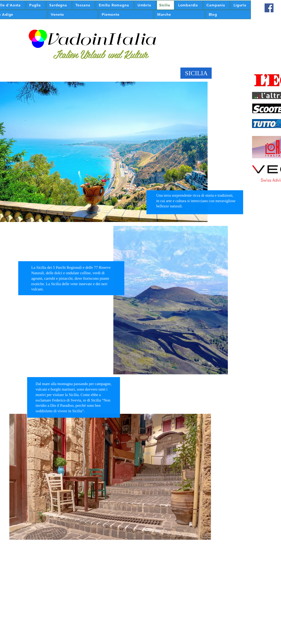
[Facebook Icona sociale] (269, 8)
